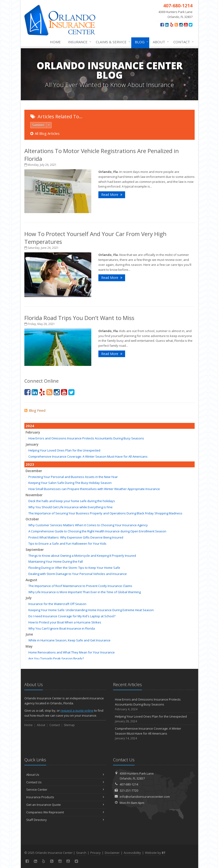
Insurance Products (65, 797)
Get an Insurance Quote (65, 805)
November (34, 495)
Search (81, 853)
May (29, 646)
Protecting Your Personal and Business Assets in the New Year (73, 477)
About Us (65, 775)
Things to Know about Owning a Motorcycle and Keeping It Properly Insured (82, 556)
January (32, 444)
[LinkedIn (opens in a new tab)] (167, 25)
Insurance (79, 42)
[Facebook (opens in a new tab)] (162, 25)
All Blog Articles (45, 133)
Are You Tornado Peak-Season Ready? (56, 658)
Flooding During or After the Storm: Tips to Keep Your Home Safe (74, 568)
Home (55, 42)
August (31, 580)
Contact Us (65, 782)
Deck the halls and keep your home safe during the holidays (72, 501)
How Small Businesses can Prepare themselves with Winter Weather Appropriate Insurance (94, 489)
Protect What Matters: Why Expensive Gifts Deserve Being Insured (76, 537)
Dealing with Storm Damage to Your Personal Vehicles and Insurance (78, 574)
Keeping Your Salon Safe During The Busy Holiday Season (70, 483)
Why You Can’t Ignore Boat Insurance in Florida (62, 628)
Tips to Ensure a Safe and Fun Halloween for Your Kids (67, 544)
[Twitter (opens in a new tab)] (191, 25)
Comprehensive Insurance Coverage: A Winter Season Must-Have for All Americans (88, 456)
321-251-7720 (129, 790)
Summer (38, 125)
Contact (183, 42)
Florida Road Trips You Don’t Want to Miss (79, 318)
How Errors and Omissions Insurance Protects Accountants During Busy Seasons (86, 438)
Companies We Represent (65, 812)
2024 (30, 426)
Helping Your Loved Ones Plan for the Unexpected (64, 450)
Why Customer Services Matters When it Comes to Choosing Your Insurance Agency (88, 525)
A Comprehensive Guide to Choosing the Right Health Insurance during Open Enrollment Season (97, 531)
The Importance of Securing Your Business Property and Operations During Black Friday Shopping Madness (105, 513)
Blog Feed (35, 410)
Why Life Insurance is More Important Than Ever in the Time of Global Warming (85, 592)
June (29, 634)
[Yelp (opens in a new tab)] (172, 25)
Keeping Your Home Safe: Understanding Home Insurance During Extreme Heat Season (91, 610)
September (35, 550)
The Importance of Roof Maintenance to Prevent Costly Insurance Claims (80, 586)
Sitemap (69, 725)
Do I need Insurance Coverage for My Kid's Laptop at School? (72, 616)
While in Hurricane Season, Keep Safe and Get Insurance (69, 640)
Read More (112, 195)
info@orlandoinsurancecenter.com (145, 797)
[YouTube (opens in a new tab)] (186, 25)
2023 (30, 464)
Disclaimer (112, 853)
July (29, 598)
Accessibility (132, 853)
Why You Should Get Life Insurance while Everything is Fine (70, 507)
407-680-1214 (129, 784)
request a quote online (77, 710)
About (160, 42)
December (34, 471)
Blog (141, 42)
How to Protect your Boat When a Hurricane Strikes (65, 622)
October (32, 519)
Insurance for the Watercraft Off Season (57, 604)
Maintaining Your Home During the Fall (56, 561)
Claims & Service (112, 42)
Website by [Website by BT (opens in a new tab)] (155, 853)
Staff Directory (65, 820)
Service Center (65, 789)
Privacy (96, 853)
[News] (176, 25)
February (33, 432)
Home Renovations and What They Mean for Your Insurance (72, 652)
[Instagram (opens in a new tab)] (181, 25)
